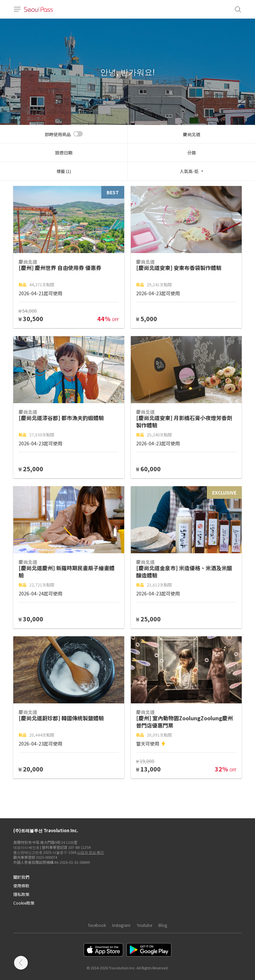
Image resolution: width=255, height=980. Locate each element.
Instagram (121, 925)
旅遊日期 (64, 153)
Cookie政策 (24, 903)
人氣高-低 (189, 171)
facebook (97, 925)
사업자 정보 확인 (90, 852)
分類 (192, 153)
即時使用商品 (58, 134)
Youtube (144, 925)
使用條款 (21, 886)
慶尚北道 (192, 134)
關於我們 (21, 877)
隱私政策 (21, 894)
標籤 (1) (64, 171)
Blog (163, 925)
